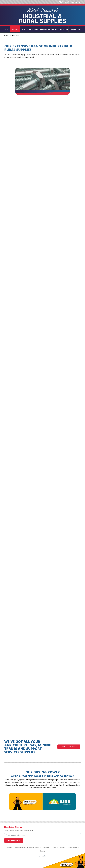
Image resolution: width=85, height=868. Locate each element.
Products (15, 29)
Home (7, 29)
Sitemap (42, 851)
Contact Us (75, 29)
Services (24, 29)
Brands (43, 29)
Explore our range (69, 747)
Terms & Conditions (59, 848)
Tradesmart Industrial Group (66, 865)
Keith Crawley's (42, 15)
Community (53, 29)
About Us (64, 29)
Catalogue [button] (34, 29)
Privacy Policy (73, 848)
